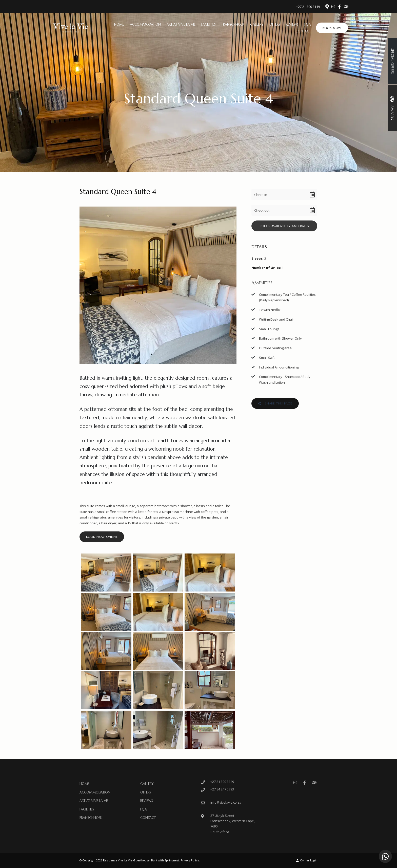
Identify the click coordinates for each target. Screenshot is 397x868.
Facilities (209, 24)
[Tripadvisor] (346, 7)
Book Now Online (102, 537)
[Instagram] (333, 7)
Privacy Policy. (190, 860)
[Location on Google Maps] (327, 6)
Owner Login (307, 860)
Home (119, 24)
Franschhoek (233, 24)
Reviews (292, 24)
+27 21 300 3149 (308, 7)
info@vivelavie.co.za (226, 802)
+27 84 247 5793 (222, 789)
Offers (275, 24)
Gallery (257, 24)
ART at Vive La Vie (181, 24)
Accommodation (145, 24)
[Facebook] (340, 7)
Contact (303, 31)
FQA (308, 24)
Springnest (172, 860)
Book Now (332, 28)
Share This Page (275, 403)
